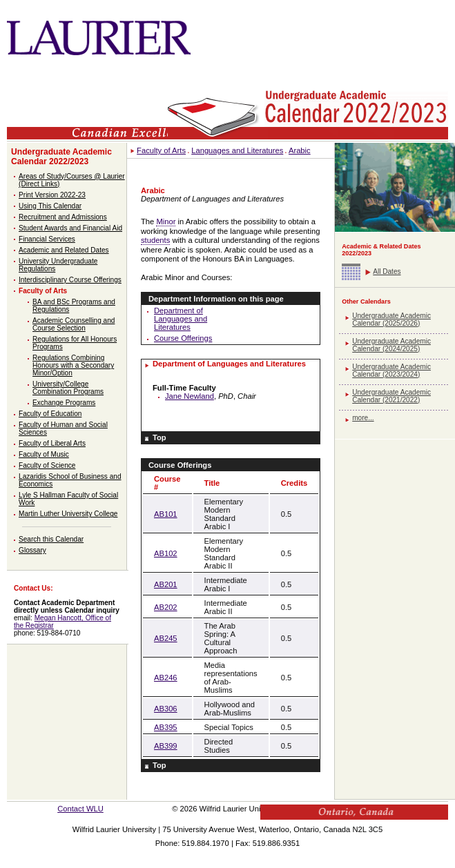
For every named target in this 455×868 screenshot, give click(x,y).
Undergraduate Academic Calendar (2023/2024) (391, 371)
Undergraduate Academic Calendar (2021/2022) (391, 396)
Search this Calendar (51, 539)
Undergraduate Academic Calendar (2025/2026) (391, 319)
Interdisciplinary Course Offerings (70, 280)
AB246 (166, 678)
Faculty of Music (44, 454)
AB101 (166, 514)
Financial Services (47, 239)
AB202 (166, 607)
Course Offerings (183, 338)
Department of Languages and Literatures (181, 319)
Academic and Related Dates (64, 250)
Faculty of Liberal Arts (52, 443)
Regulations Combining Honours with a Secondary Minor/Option (73, 365)
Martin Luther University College (68, 514)
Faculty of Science (47, 465)
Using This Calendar (50, 206)
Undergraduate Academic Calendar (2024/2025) (391, 345)
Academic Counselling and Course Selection (74, 324)
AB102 (166, 553)
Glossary (32, 550)
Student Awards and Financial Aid (70, 228)
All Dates (387, 272)
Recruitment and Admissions (63, 217)
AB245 (166, 638)
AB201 (166, 584)
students (155, 240)
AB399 (166, 746)
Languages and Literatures (237, 150)
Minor (166, 221)
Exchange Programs (64, 403)
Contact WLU (80, 809)
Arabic (300, 150)
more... (363, 418)
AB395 (166, 727)
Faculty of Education (50, 414)
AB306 (166, 709)
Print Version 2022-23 (52, 195)
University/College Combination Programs (68, 388)
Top (159, 437)
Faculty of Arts (43, 291)
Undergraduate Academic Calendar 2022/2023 (61, 157)
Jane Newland (190, 396)
